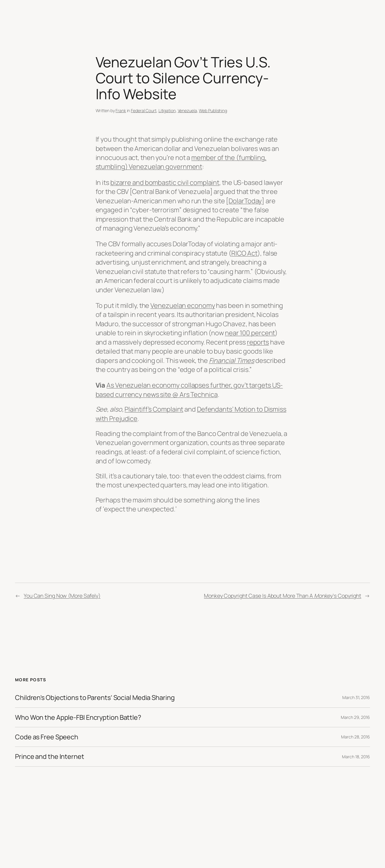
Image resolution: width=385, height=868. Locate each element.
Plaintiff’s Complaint (154, 409)
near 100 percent (250, 333)
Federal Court (144, 110)
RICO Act (244, 253)
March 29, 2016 (355, 717)
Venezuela (187, 110)
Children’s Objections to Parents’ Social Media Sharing (95, 698)
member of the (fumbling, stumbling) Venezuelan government (181, 162)
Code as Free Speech (47, 737)
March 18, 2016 (356, 757)
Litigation (167, 110)
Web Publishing (213, 110)
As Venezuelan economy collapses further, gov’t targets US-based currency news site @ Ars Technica (189, 390)
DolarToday (245, 201)
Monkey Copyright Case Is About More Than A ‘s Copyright (283, 596)
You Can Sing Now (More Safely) (62, 596)
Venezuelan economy (183, 305)
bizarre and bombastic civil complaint (165, 182)
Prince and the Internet (50, 756)
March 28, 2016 (356, 737)
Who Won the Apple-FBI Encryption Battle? (78, 717)
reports (258, 342)
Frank (121, 110)
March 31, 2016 (356, 697)
